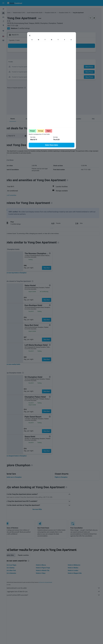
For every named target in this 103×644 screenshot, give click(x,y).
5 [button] (34, 58)
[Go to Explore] (3, 25)
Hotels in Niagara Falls (77, 573)
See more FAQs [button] (42, 509)
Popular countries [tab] (30, 555)
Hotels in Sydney (16, 568)
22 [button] (48, 67)
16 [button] (20, 67)
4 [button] (29, 58)
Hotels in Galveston (17, 573)
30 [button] (20, 76)
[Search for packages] (3, 21)
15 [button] (48, 62)
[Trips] (3, 31)
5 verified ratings (31, 28)
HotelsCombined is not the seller (56, 588)
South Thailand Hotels (40, 13)
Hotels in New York (17, 570)
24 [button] (25, 72)
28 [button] (44, 72)
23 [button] (20, 72)
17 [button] (25, 67)
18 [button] (29, 67)
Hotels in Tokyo (45, 573)
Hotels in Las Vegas (17, 565)
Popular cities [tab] (16, 555)
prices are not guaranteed (52, 582)
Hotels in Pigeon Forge (47, 568)
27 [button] (39, 72)
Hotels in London (75, 570)
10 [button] (25, 62)
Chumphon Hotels (56, 13)
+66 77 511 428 (19, 26)
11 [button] (29, 62)
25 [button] (29, 72)
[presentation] (32, 88)
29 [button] (48, 72)
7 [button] (43, 58)
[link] (23, 273)
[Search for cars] (3, 17)
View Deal (53, 268)
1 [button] (48, 53)
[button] (3, 3)
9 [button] (20, 62)
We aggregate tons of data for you (56, 591)
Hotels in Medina (75, 568)
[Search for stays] (3, 13)
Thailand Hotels (24, 13)
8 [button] (48, 58)
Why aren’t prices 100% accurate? (56, 595)
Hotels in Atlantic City (47, 570)
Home (16, 13)
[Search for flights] (3, 9)
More (12, 155)
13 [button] (39, 62)
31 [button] (25, 76)
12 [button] (34, 62)
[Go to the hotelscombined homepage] (15, 3)
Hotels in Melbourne (76, 565)
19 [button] (34, 67)
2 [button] (20, 58)
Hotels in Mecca (45, 565)
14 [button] (44, 62)
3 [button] (25, 58)
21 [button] (44, 67)
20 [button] (39, 67)
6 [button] (39, 58)
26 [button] (34, 72)
